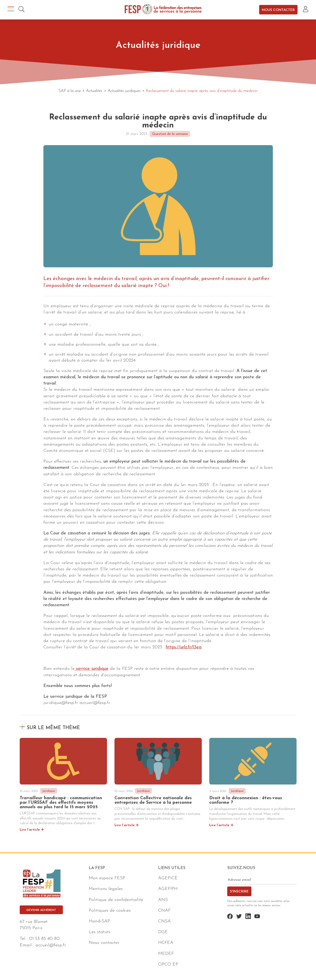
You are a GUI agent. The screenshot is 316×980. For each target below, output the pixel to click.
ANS (163, 900)
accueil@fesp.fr (51, 945)
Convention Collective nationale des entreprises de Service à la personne (153, 800)
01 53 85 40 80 (44, 939)
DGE (163, 932)
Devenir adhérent (41, 910)
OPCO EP (168, 964)
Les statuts (100, 932)
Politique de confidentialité (116, 900)
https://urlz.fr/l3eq (184, 647)
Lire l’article (30, 830)
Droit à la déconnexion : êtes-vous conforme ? (246, 800)
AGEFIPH (168, 889)
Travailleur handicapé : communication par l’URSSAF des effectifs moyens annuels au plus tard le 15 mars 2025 (61, 803)
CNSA (164, 921)
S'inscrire (239, 892)
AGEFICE (168, 878)
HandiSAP (99, 921)
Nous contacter (278, 10)
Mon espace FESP (107, 878)
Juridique (49, 791)
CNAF (164, 911)
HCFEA (166, 943)
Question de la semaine (170, 134)
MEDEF (166, 954)
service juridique (92, 669)
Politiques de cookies (110, 911)
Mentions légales (106, 889)
